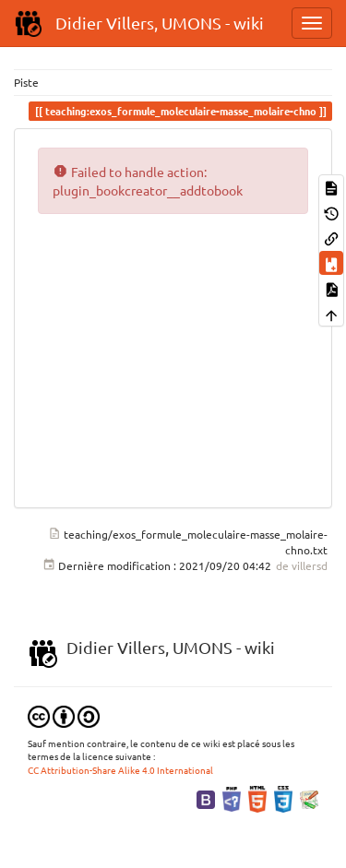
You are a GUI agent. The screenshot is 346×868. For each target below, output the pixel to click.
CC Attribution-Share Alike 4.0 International (120, 770)
